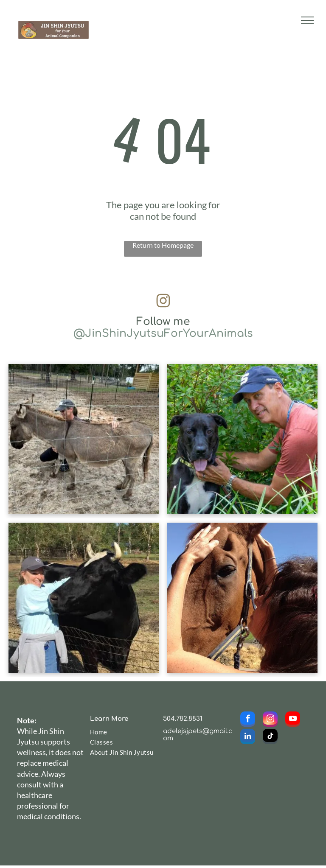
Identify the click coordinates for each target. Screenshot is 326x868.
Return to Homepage (163, 245)
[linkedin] (248, 738)
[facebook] (248, 720)
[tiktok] (270, 738)
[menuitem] (122, 732)
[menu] (307, 20)
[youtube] (293, 720)
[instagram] (270, 720)
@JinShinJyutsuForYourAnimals (163, 333)
